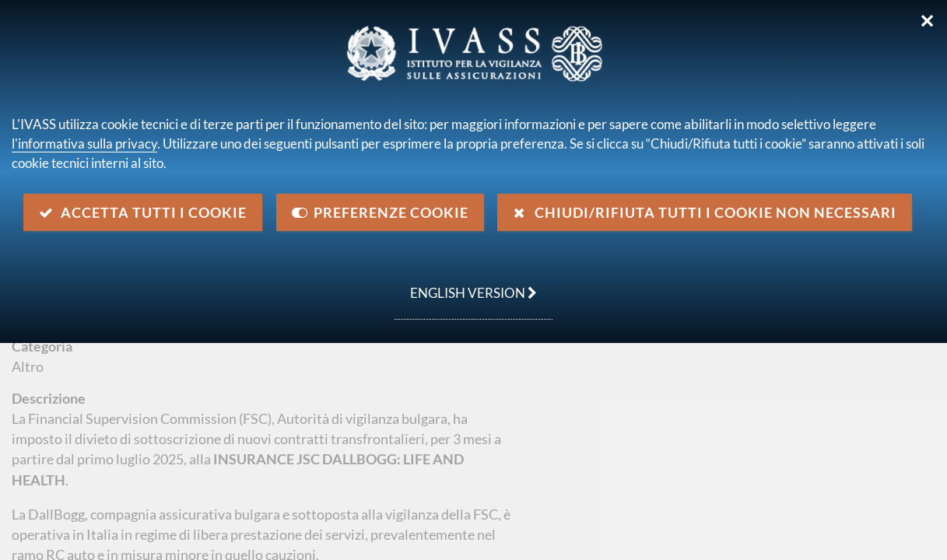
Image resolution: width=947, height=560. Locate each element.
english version (466, 285)
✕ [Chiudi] (927, 21)
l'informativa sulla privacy (84, 143)
